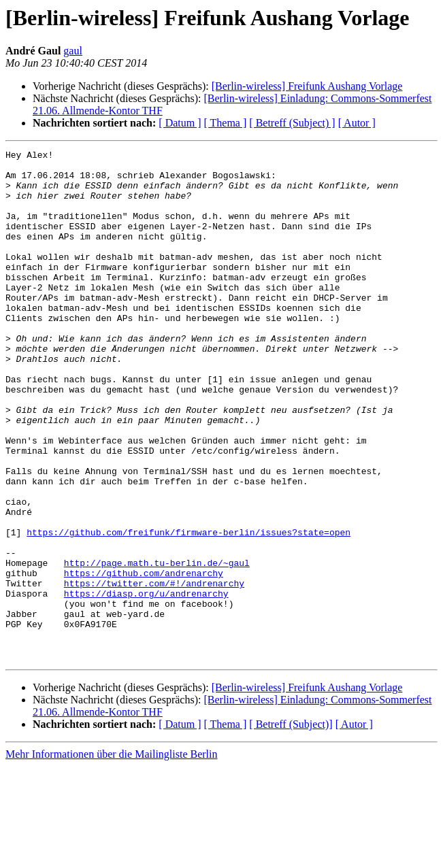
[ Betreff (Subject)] (291, 826)
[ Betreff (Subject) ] (292, 123)
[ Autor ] (357, 123)
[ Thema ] (226, 123)
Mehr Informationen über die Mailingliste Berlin (111, 856)
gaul (73, 51)
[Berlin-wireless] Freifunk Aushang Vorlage (307, 86)
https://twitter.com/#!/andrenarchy (154, 671)
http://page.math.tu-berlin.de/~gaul (157, 646)
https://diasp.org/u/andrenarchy (146, 683)
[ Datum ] (180, 123)
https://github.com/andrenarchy (144, 658)
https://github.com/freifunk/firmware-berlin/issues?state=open (188, 610)
